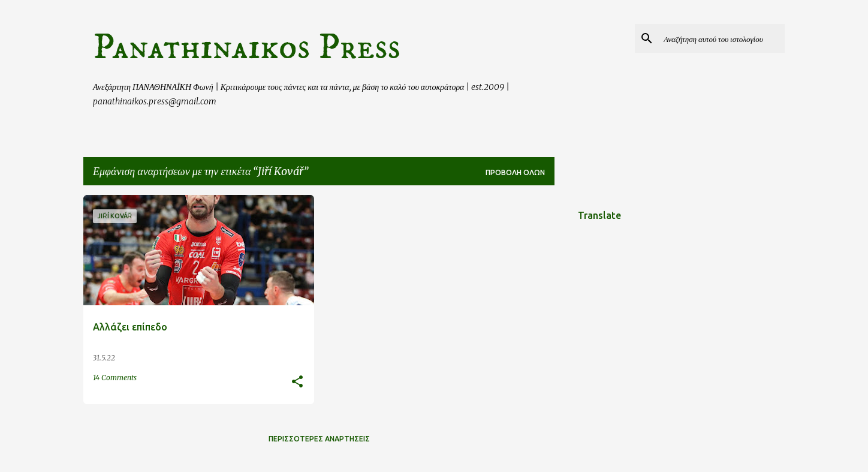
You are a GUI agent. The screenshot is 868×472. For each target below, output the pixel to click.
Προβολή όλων (515, 172)
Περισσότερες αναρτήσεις (319, 439)
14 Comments (115, 378)
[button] (297, 382)
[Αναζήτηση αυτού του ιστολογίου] (722, 38)
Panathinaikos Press (247, 47)
